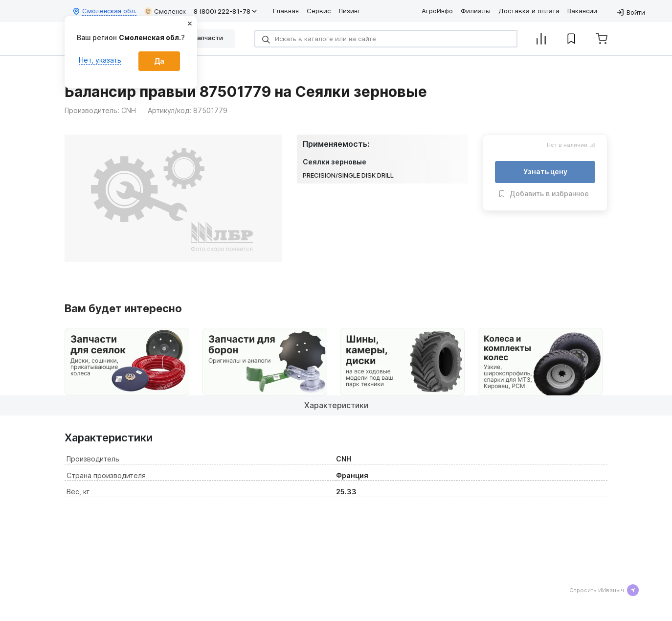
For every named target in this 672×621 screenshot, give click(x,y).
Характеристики (336, 405)
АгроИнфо (437, 11)
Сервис (319, 11)
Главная (286, 11)
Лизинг (349, 11)
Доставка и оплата (529, 11)
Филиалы (476, 11)
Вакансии (582, 11)
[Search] (386, 39)
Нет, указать (100, 60)
